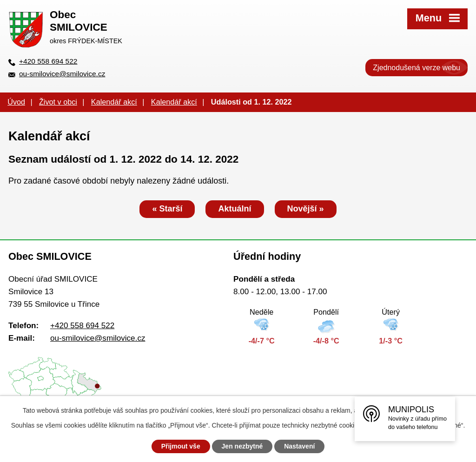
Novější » (306, 209)
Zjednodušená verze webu (416, 68)
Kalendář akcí (114, 102)
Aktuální (235, 209)
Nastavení (299, 446)
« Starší (167, 209)
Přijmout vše (181, 446)
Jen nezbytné (242, 446)
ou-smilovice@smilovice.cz (62, 74)
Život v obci (58, 102)
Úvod (16, 102)
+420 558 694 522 (48, 61)
